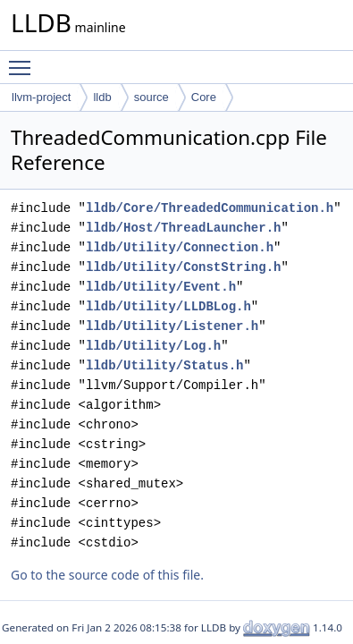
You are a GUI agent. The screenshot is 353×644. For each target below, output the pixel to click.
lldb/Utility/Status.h (164, 365)
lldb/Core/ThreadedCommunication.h (210, 208)
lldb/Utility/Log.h (153, 346)
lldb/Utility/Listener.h (172, 326)
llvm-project (41, 97)
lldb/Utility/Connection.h (180, 247)
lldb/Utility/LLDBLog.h (168, 306)
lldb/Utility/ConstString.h (183, 267)
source (151, 97)
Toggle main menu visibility (24, 60)
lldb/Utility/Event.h (161, 287)
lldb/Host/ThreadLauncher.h (183, 228)
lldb (102, 97)
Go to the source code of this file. (107, 575)
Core (204, 97)
